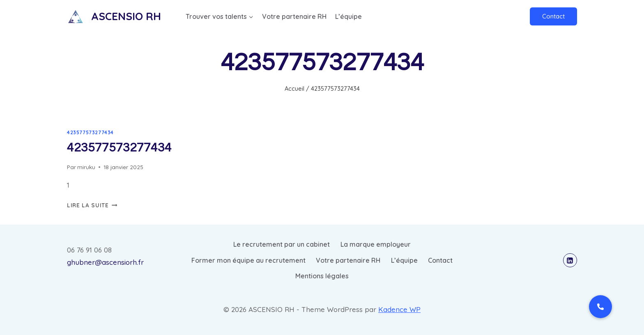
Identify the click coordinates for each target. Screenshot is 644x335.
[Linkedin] (570, 260)
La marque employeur (376, 244)
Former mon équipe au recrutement (248, 260)
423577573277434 (90, 132)
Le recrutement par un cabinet (282, 244)
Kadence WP (399, 309)
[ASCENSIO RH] (114, 16)
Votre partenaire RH (294, 16)
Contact (553, 16)
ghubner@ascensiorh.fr (105, 262)
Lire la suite (92, 205)
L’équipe (348, 16)
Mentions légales (322, 276)
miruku (86, 167)
